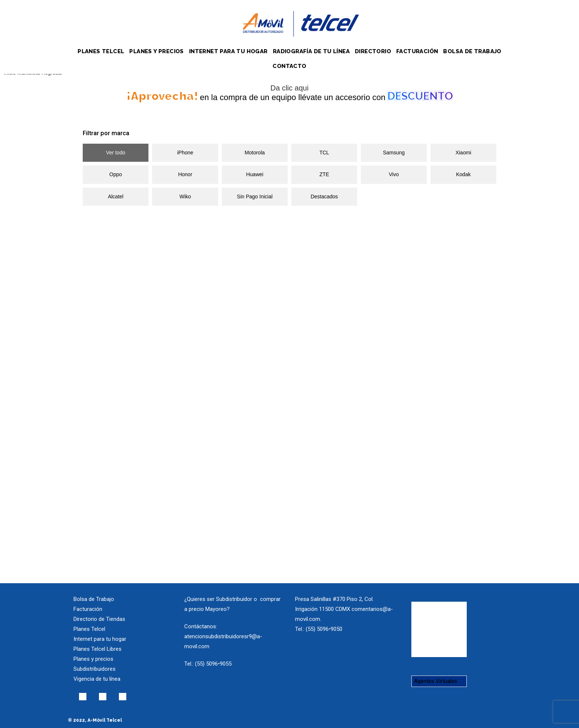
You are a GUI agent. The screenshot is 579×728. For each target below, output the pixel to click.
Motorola (255, 153)
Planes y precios (93, 659)
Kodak (463, 174)
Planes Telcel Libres (97, 649)
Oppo (116, 174)
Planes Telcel (89, 629)
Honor (185, 174)
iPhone (185, 153)
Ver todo (116, 153)
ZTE (324, 174)
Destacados (324, 196)
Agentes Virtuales (436, 681)
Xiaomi (463, 153)
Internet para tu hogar (100, 639)
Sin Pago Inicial (255, 196)
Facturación (88, 609)
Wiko (185, 196)
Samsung (394, 153)
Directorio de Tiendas (99, 619)
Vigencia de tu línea (97, 679)
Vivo (394, 174)
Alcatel (116, 196)
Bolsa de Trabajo (94, 599)
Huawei (255, 174)
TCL (324, 153)
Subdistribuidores (95, 669)
